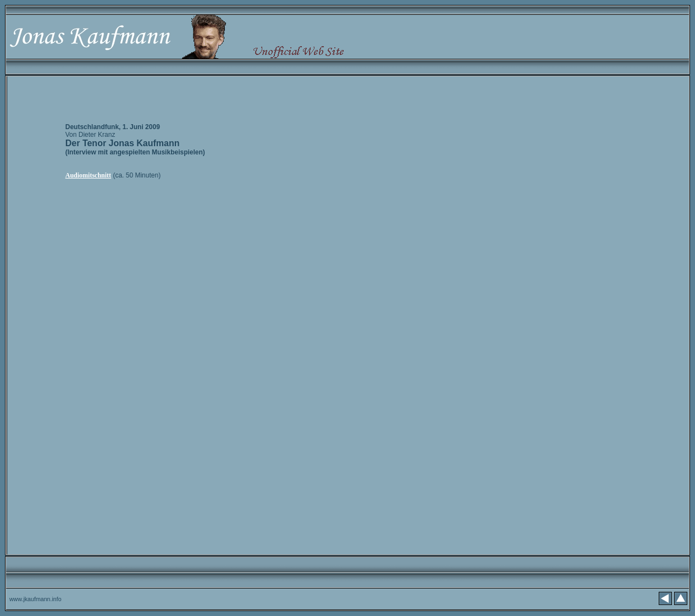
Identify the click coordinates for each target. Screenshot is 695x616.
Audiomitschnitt (88, 175)
